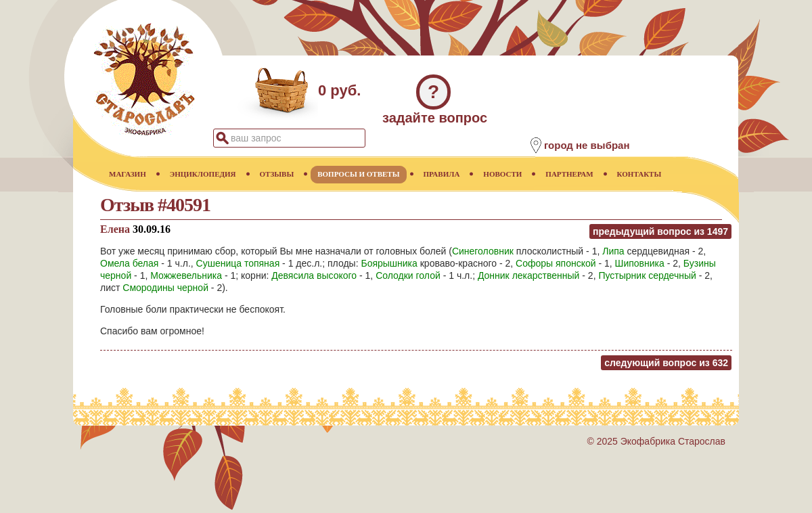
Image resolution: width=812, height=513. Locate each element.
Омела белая (129, 263)
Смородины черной (165, 288)
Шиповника (640, 263)
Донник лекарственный (529, 275)
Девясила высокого (314, 275)
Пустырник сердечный (647, 275)
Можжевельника (186, 275)
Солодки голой (408, 275)
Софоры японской (556, 263)
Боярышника (389, 263)
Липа (613, 251)
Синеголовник (483, 251)
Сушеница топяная (238, 263)
